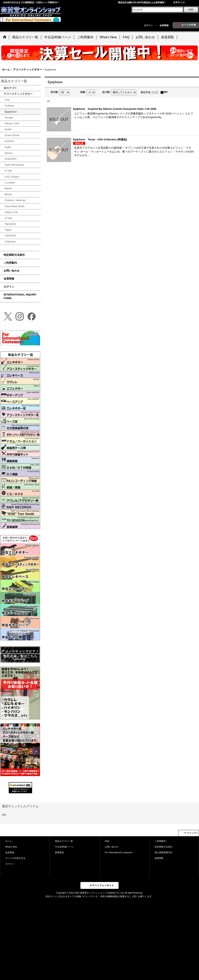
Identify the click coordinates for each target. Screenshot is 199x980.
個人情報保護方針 (163, 852)
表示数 (55, 92)
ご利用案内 (10, 263)
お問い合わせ (12, 271)
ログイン (148, 25)
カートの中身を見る (15, 858)
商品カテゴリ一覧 (64, 841)
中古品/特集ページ (64, 847)
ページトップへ (191, 833)
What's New (11, 847)
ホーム (9, 841)
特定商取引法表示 (14, 255)
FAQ (107, 841)
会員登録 (164, 25)
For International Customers (119, 852)
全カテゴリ (10, 88)
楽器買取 (159, 858)
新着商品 (59, 852)
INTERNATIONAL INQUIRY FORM (20, 296)
